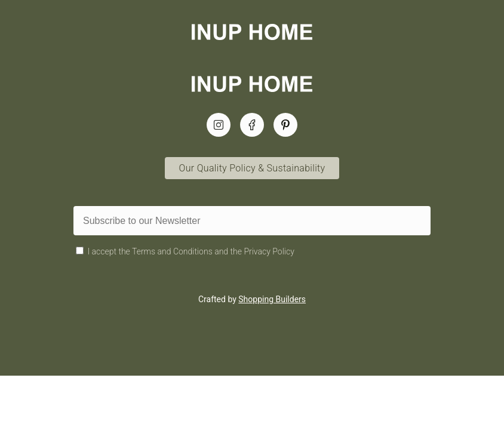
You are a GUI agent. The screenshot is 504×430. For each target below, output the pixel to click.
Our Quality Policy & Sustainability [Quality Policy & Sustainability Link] (252, 168)
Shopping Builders (272, 299)
